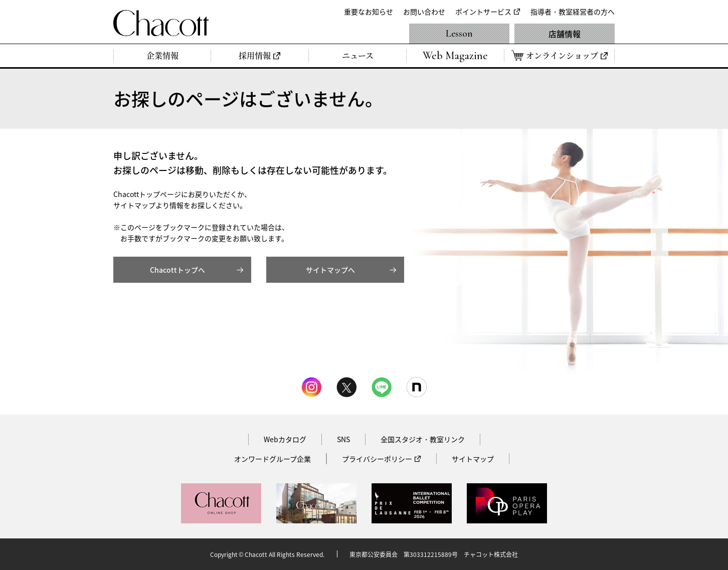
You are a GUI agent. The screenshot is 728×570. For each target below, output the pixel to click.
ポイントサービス (483, 12)
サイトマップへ (330, 270)
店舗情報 (565, 34)
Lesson (459, 34)
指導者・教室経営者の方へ (573, 12)
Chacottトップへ (177, 270)
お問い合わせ (424, 12)
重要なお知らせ (369, 12)
